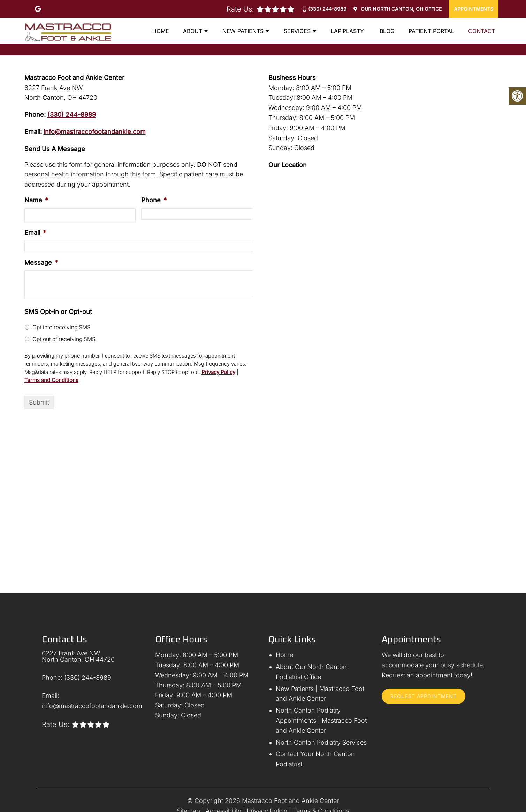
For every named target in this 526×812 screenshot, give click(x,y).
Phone (154, 200)
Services (297, 31)
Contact (482, 31)
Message (41, 262)
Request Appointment (424, 696)
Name (36, 200)
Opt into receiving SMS (62, 327)
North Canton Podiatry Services (321, 742)
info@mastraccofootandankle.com (95, 132)
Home (161, 31)
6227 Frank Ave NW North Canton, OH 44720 (78, 656)
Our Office (401, 9)
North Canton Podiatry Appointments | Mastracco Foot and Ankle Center (321, 720)
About (193, 31)
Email (35, 232)
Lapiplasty (348, 31)
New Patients (243, 31)
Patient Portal (431, 31)
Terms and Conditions (51, 380)
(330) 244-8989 (327, 9)
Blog (387, 31)
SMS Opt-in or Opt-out (58, 312)
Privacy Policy (218, 372)
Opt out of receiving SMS (64, 339)
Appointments (474, 9)
